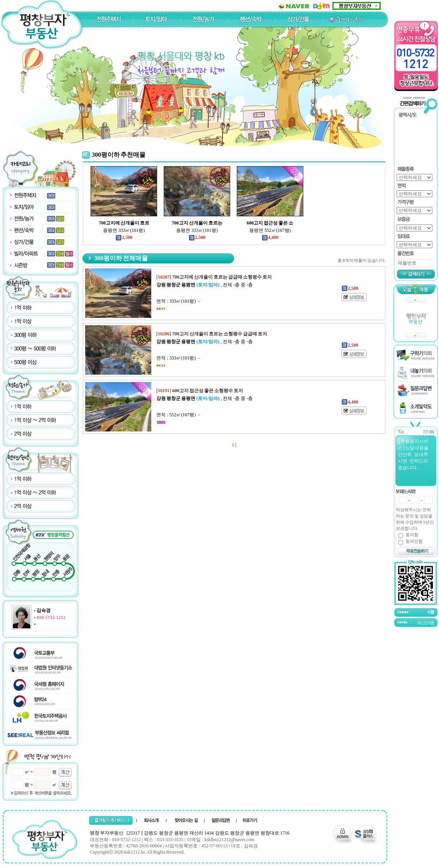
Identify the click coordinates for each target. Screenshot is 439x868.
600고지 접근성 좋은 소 (270, 223)
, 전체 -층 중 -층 (205, 285)
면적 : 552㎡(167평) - (178, 415)
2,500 (124, 237)
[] (214, 277)
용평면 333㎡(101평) (124, 230)
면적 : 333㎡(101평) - (178, 301)
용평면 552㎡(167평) (270, 230)
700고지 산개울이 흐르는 (197, 223)
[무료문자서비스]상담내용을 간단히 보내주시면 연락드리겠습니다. (415, 461)
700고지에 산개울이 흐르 (124, 223)
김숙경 (44, 610)
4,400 (270, 237)
